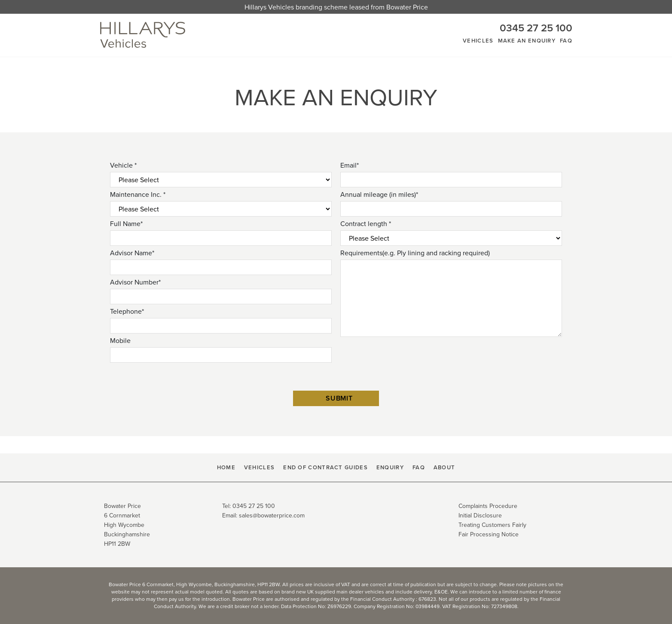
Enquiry (390, 467)
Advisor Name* (132, 253)
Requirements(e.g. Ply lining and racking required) (415, 253)
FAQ (566, 41)
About (444, 467)
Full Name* (126, 223)
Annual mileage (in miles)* (379, 194)
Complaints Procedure (488, 506)
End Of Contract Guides (325, 467)
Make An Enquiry (527, 41)
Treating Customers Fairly (492, 525)
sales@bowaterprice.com (272, 515)
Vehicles (478, 41)
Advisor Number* (135, 282)
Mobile (120, 340)
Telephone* (127, 311)
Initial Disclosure (480, 515)
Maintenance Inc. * (138, 194)
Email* (350, 165)
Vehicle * (123, 165)
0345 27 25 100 (536, 28)
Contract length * (366, 223)
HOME (226, 467)
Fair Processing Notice (489, 534)
